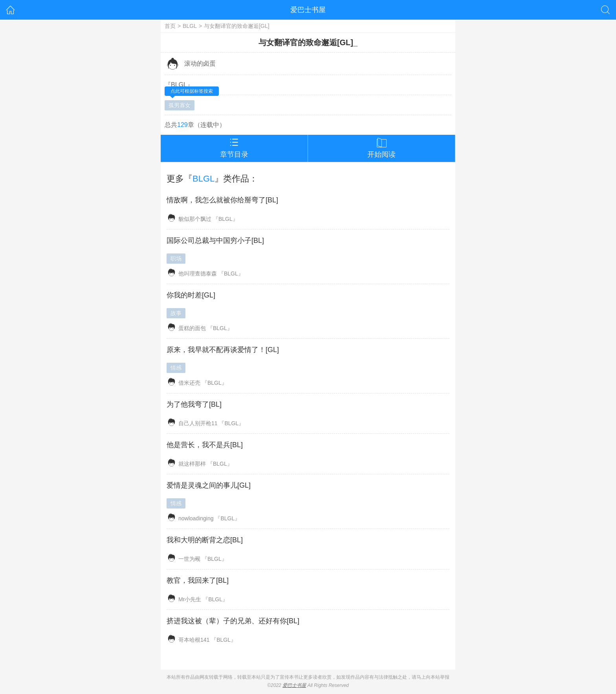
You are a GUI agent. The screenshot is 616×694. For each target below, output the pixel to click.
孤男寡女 (180, 105)
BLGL (190, 26)
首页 (170, 26)
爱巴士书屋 (308, 10)
